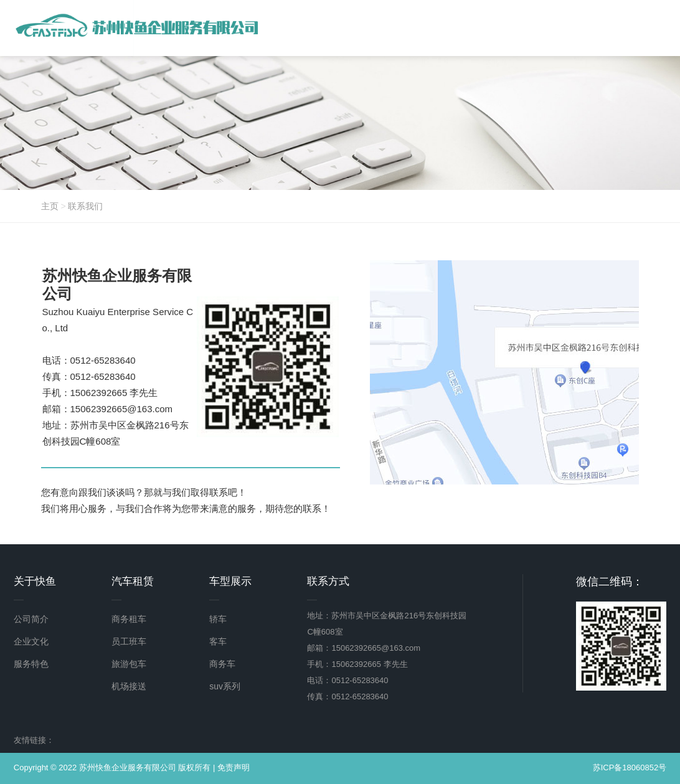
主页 (50, 206)
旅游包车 (129, 664)
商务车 (222, 664)
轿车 (218, 619)
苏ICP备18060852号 (630, 767)
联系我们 (85, 206)
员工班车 (129, 641)
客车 (218, 641)
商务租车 (129, 619)
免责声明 (234, 767)
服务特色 (31, 664)
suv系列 (225, 686)
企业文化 (31, 641)
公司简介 (31, 619)
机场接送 (129, 686)
